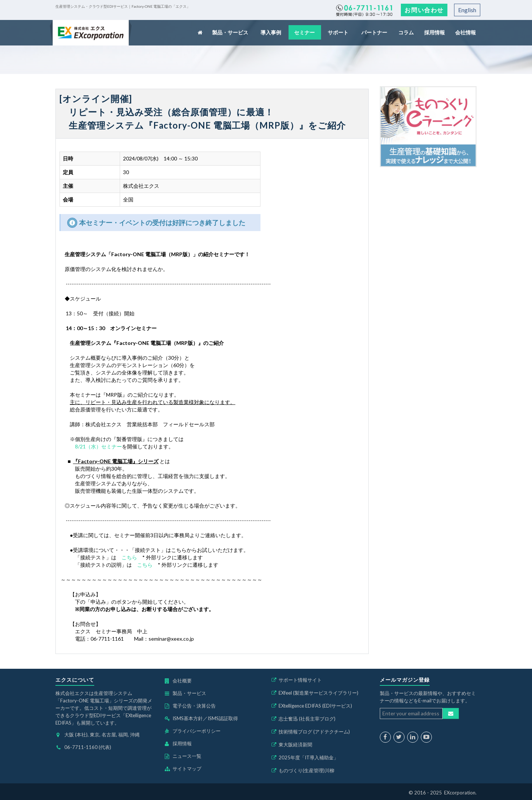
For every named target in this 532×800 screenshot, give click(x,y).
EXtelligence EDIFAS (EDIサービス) (315, 706)
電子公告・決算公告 (194, 706)
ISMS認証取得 (223, 718)
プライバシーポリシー (197, 731)
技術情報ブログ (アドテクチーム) (314, 732)
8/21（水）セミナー (98, 446)
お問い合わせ (424, 10)
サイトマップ (187, 769)
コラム (407, 32)
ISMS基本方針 (188, 718)
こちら (129, 557)
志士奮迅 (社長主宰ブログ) (307, 719)
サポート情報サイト (300, 680)
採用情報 (434, 32)
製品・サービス (231, 32)
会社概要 (182, 681)
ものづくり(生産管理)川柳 (306, 770)
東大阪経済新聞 (295, 745)
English (467, 10)
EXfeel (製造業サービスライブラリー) (318, 693)
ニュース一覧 (187, 756)
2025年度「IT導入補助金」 (308, 757)
